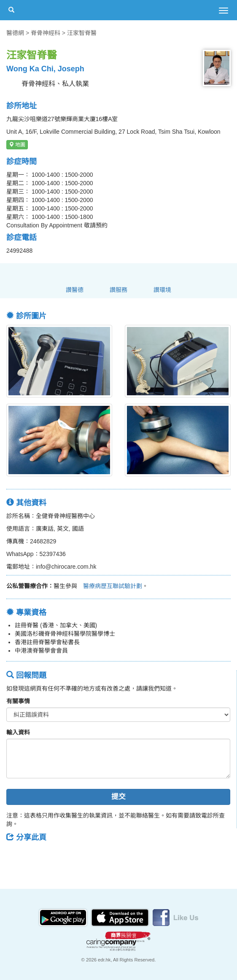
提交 (118, 797)
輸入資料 (18, 732)
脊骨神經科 (46, 33)
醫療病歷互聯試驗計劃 (110, 586)
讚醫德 (75, 290)
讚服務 (118, 290)
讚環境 (162, 290)
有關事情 (18, 701)
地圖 (17, 145)
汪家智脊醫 (82, 33)
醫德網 (15, 33)
